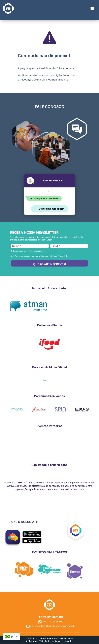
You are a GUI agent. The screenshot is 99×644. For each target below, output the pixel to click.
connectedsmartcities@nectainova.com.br (53, 626)
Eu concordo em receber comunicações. (28, 251)
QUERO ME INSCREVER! (49, 264)
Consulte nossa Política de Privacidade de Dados (49, 638)
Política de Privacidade (58, 256)
